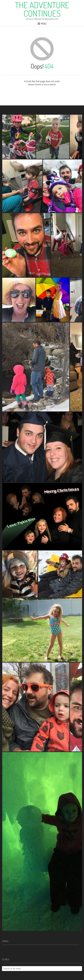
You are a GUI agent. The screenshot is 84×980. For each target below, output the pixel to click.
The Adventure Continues (42, 9)
